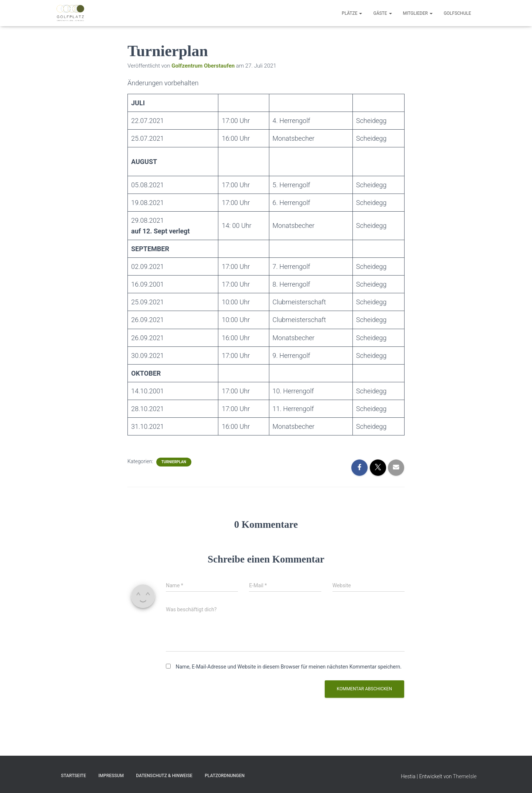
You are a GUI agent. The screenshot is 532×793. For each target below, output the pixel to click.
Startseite (74, 776)
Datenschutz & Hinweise (164, 776)
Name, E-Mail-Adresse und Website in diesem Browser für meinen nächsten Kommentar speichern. (288, 667)
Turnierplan (174, 462)
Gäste (382, 13)
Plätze (352, 13)
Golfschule (457, 13)
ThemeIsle (465, 776)
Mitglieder (418, 13)
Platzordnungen (225, 776)
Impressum (111, 776)
